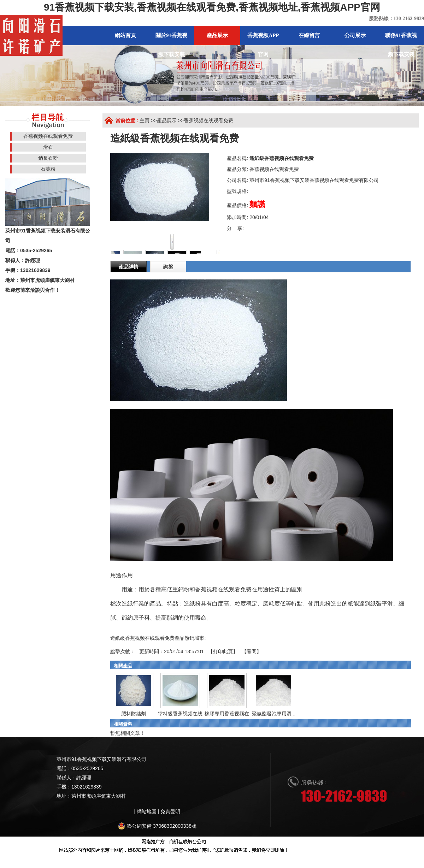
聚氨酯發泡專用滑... (274, 714)
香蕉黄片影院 (163, 858)
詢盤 (168, 267)
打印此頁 (223, 651)
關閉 (252, 651)
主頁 (145, 120)
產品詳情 (129, 267)
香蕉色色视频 (312, 858)
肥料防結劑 (134, 714)
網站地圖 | (149, 811)
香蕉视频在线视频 (45, 858)
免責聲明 (170, 811)
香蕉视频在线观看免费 (208, 120)
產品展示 (167, 120)
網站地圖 (15, 858)
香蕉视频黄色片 (196, 858)
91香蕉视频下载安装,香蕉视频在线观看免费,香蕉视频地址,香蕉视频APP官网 (212, 7)
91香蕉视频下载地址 (124, 858)
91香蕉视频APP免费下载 (392, 858)
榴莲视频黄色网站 (235, 858)
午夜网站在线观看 (276, 858)
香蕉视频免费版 (83, 858)
